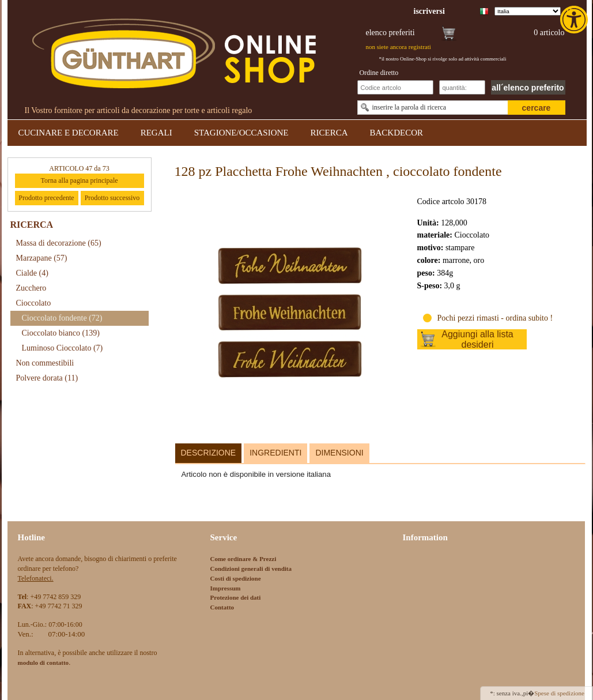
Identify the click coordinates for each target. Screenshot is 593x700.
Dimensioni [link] (339, 453)
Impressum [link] (226, 588)
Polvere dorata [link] (47, 378)
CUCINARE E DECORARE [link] (69, 133)
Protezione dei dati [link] (236, 597)
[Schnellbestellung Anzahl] (462, 87)
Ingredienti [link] (275, 453)
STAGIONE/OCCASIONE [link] (241, 133)
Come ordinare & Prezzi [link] (243, 559)
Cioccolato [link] (34, 303)
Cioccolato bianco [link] (61, 333)
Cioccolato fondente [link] (62, 318)
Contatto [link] (222, 607)
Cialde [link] (32, 273)
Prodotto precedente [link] (46, 198)
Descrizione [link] (209, 453)
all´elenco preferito (528, 88)
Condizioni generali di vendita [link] (251, 569)
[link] (575, 20)
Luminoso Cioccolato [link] (63, 348)
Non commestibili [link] (45, 363)
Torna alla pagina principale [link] (79, 180)
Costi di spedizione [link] (236, 578)
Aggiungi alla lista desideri (477, 339)
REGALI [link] (156, 133)
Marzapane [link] (42, 258)
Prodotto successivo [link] (112, 198)
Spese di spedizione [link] (559, 693)
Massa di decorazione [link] (59, 243)
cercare (537, 108)
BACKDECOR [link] (397, 133)
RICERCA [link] (329, 133)
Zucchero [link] (31, 288)
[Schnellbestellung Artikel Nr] (395, 87)
